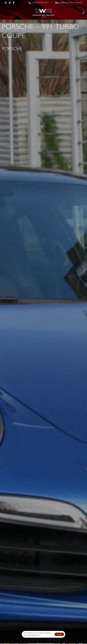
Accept (59, 634)
